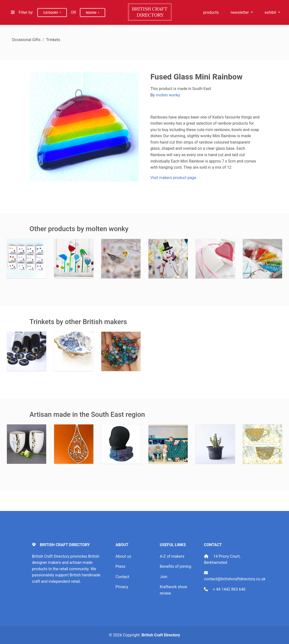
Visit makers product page (173, 178)
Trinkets (53, 40)
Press (120, 566)
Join (164, 577)
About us (123, 556)
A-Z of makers (172, 556)
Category (51, 13)
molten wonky (168, 95)
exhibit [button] (271, 12)
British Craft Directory (161, 635)
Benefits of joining (175, 566)
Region (91, 13)
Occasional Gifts (26, 40)
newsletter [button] (240, 12)
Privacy (122, 587)
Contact (122, 577)
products (211, 12)
